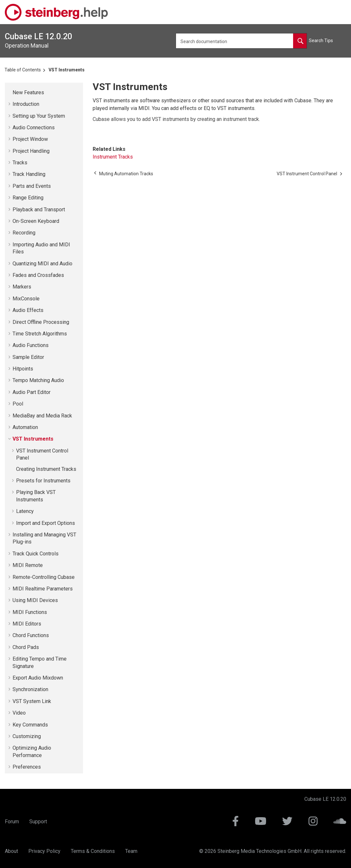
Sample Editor (28, 357)
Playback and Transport (39, 210)
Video (19, 713)
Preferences (27, 767)
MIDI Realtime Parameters (43, 589)
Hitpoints (23, 369)
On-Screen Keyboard (36, 221)
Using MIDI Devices (35, 600)
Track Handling (29, 174)
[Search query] (241, 41)
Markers (22, 287)
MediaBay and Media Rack (42, 416)
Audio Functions (31, 345)
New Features (28, 92)
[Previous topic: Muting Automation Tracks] (126, 174)
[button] (10, 93)
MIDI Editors (27, 624)
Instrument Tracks (113, 157)
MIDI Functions (30, 612)
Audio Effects (28, 310)
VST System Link (32, 701)
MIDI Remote (28, 565)
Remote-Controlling (44, 577)
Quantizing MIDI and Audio (42, 264)
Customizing (27, 736)
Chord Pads (26, 647)
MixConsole (26, 299)
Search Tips (321, 41)
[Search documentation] (300, 41)
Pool (18, 404)
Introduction (26, 104)
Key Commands (30, 725)
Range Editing (28, 198)
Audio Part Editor (32, 392)
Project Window (30, 139)
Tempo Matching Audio (38, 380)
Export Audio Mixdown (38, 678)
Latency (25, 511)
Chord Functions (31, 635)
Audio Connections (34, 128)
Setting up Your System (39, 116)
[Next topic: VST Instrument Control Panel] (307, 174)
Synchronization (30, 689)
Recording (24, 233)
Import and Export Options (46, 523)
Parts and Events (32, 186)
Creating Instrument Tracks (46, 469)
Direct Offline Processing (41, 322)
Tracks (20, 163)
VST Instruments (67, 70)
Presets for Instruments (43, 481)
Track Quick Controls (36, 554)
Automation (25, 427)
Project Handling (31, 151)
